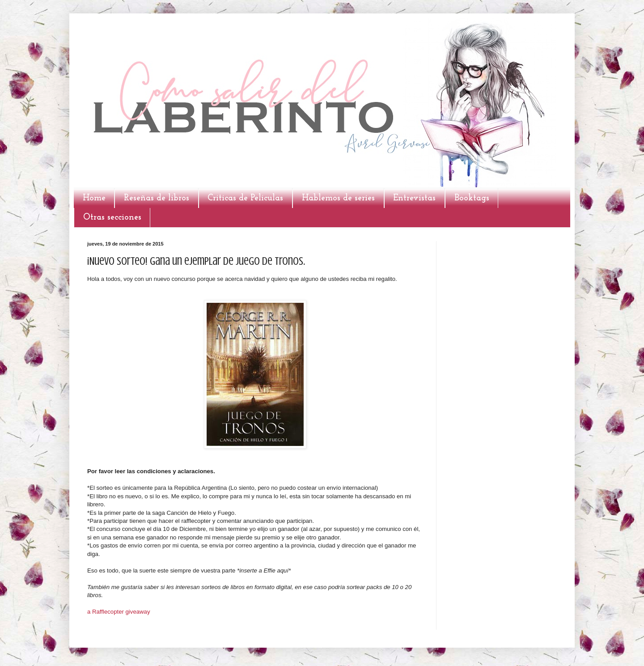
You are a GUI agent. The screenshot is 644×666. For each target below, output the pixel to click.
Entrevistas (414, 198)
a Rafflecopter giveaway (119, 612)
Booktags (472, 198)
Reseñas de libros (157, 198)
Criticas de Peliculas (245, 198)
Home (94, 198)
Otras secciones (112, 217)
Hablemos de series (338, 198)
